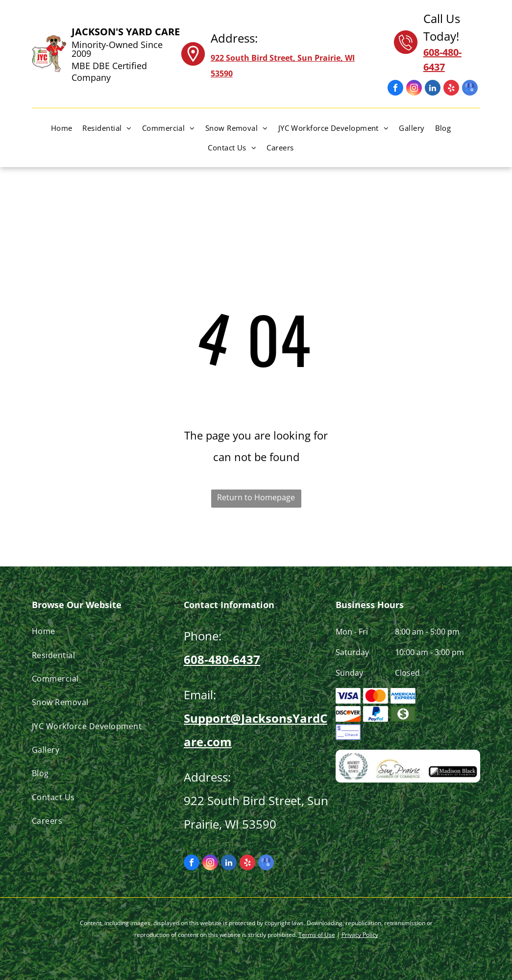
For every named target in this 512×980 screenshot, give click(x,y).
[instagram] (414, 89)
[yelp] (451, 89)
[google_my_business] (470, 89)
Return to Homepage (256, 497)
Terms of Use (317, 935)
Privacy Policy (360, 935)
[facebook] (395, 89)
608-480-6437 (222, 659)
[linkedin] (433, 89)
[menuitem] (67, 128)
